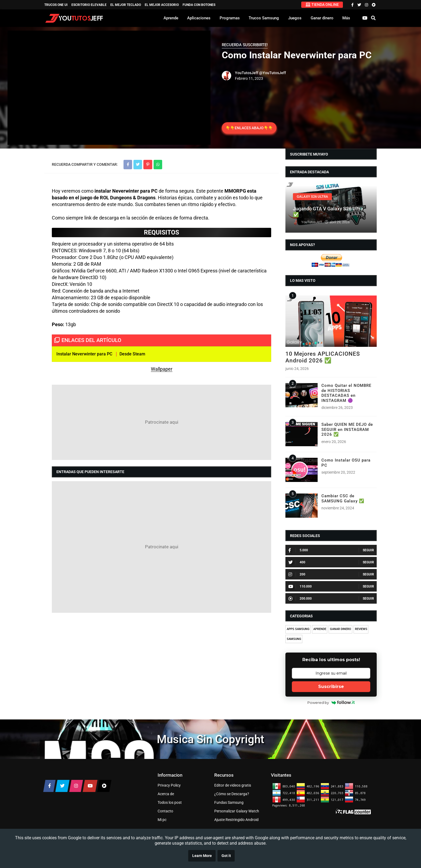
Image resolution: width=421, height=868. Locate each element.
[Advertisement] (161, 422)
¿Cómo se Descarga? (232, 794)
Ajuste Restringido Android (236, 820)
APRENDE (320, 629)
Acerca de (166, 794)
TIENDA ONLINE (322, 5)
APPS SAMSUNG (298, 629)
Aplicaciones (199, 18)
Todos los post (170, 802)
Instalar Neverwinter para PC (84, 354)
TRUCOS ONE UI (56, 5)
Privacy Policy (169, 785)
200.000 (300, 599)
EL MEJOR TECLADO (126, 5)
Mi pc (162, 820)
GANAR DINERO (341, 629)
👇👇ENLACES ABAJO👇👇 (249, 128)
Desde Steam (132, 354)
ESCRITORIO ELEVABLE (89, 5)
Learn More (202, 856)
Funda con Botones (199, 5)
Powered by (331, 703)
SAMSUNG (294, 639)
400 (297, 562)
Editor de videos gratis (233, 785)
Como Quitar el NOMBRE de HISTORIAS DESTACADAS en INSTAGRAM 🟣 (346, 393)
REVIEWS (361, 629)
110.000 (300, 586)
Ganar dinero (322, 18)
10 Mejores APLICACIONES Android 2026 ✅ (323, 357)
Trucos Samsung (264, 18)
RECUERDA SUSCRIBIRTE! (245, 45)
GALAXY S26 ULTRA (312, 197)
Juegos (295, 18)
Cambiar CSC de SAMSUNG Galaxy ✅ (343, 498)
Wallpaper (162, 369)
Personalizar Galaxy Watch (237, 811)
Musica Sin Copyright (210, 739)
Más (346, 18)
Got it (226, 856)
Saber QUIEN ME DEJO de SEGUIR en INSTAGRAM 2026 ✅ (347, 429)
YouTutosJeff (247, 73)
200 (297, 574)
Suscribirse (331, 687)
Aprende (171, 18)
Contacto (165, 811)
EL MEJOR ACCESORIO (162, 5)
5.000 (298, 550)
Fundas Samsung (229, 802)
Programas (230, 18)
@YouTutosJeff (273, 73)
